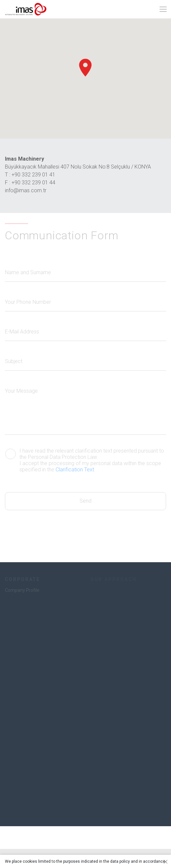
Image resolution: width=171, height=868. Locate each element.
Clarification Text (75, 470)
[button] (85, 68)
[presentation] (55, 523)
